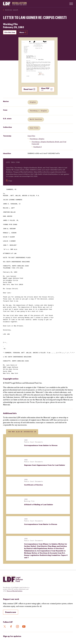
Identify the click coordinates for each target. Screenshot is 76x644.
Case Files (34, 128)
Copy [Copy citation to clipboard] (9, 181)
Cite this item (10, 32)
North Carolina (36, 119)
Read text (29, 89)
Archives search (12, 10)
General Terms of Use (21, 639)
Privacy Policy (51, 639)
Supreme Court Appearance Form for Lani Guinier (45, 459)
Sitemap (59, 639)
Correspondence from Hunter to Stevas (41, 499)
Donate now (11, 581)
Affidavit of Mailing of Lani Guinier (39, 485)
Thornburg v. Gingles (38, 111)
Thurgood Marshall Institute (14, 559)
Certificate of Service (33, 472)
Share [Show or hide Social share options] (23, 32)
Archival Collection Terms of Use (37, 639)
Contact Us (10, 639)
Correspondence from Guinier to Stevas (41, 445)
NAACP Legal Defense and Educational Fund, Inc (20, 636)
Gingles (33, 102)
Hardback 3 (38, 147)
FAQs (4, 639)
